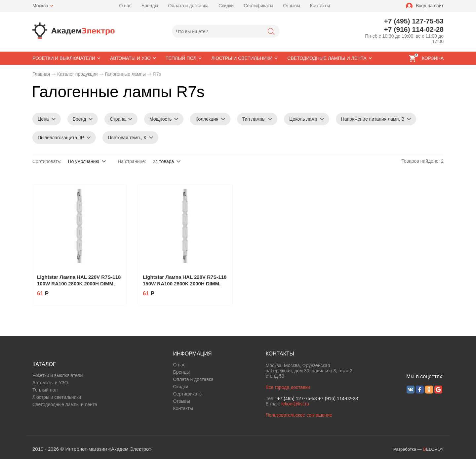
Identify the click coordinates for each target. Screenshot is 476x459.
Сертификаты (258, 6)
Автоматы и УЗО (50, 383)
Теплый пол (45, 390)
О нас (125, 6)
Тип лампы (254, 119)
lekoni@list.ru (295, 404)
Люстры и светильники (57, 397)
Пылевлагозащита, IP (61, 138)
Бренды (150, 6)
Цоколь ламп (303, 119)
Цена (43, 119)
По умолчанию (83, 161)
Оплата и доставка (188, 6)
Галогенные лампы (125, 74)
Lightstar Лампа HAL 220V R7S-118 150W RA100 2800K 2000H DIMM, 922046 (185, 284)
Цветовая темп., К (127, 138)
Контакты (320, 6)
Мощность (160, 119)
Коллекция (207, 119)
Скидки (226, 6)
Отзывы (291, 6)
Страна (118, 119)
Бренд (79, 119)
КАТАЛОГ (44, 364)
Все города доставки (288, 387)
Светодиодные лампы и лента (65, 404)
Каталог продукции (78, 74)
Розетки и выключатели (58, 375)
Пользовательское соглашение (299, 415)
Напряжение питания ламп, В (373, 119)
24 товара (163, 161)
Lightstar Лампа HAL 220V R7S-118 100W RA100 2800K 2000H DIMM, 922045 (79, 284)
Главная (41, 74)
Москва (40, 6)
